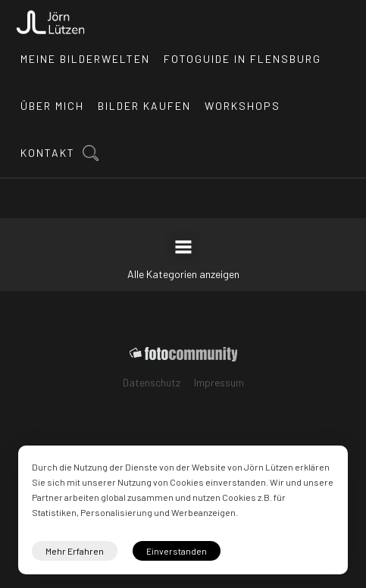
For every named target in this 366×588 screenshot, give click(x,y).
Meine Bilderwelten (85, 59)
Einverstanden (177, 551)
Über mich (52, 106)
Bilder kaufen (144, 106)
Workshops (242, 106)
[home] (51, 18)
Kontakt (48, 153)
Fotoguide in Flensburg (242, 59)
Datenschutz (152, 382)
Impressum (219, 382)
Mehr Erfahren (75, 551)
